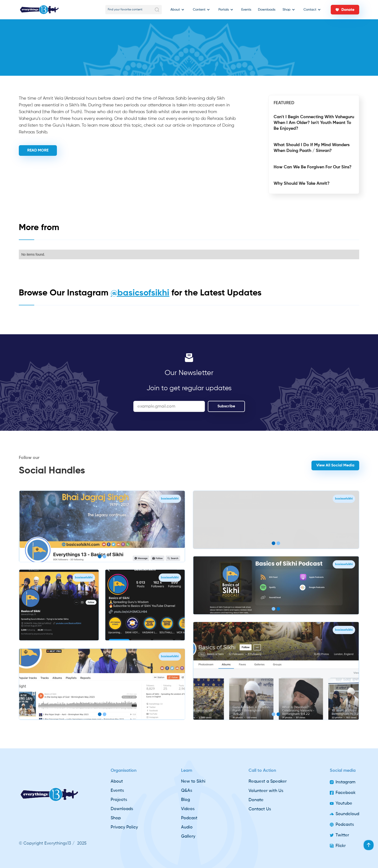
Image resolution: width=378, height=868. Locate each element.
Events (246, 10)
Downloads (267, 10)
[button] (176, 10)
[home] (39, 10)
